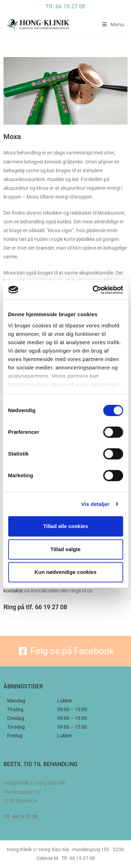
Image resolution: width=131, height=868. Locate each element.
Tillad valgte (65, 549)
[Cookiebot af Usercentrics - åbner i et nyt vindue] (93, 290)
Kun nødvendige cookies (66, 572)
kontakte (13, 591)
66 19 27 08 (51, 607)
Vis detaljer (96, 504)
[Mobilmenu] (113, 24)
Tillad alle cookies (65, 526)
